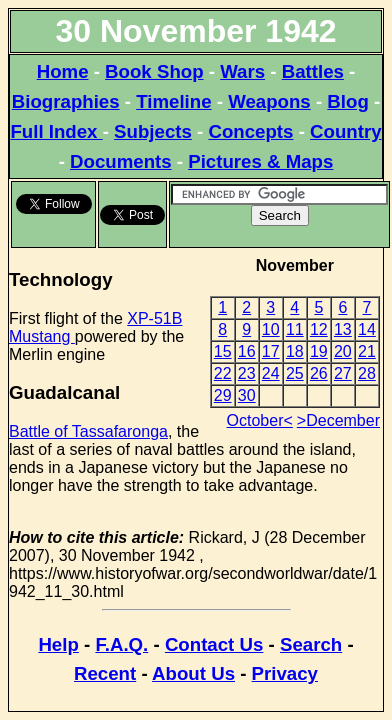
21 (367, 351)
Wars (242, 71)
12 (319, 329)
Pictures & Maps (260, 161)
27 (343, 373)
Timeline (173, 101)
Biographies (66, 101)
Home (63, 71)
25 (295, 373)
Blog (347, 101)
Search (311, 644)
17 (271, 351)
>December (338, 420)
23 (247, 373)
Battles (313, 71)
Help (58, 644)
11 (295, 329)
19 (319, 351)
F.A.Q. (121, 644)
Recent (105, 673)
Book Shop (154, 71)
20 (343, 351)
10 (271, 329)
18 (295, 351)
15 (223, 351)
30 (247, 395)
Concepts (250, 131)
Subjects (153, 131)
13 (343, 329)
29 (223, 395)
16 (247, 351)
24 (271, 373)
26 (319, 373)
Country (346, 131)
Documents (121, 161)
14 (367, 329)
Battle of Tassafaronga (88, 431)
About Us (193, 673)
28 (367, 373)
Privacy (285, 673)
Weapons (269, 101)
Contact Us (214, 644)
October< (260, 420)
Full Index (56, 131)
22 (223, 373)
